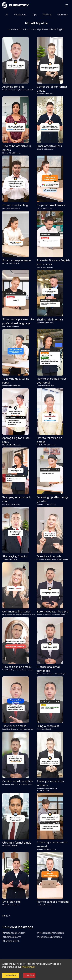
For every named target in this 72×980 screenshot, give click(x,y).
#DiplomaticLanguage (15, 615)
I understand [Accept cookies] (11, 975)
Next (6, 916)
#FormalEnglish (61, 615)
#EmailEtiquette (29, 90)
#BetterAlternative (26, 670)
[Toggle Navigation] (67, 5)
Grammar (63, 15)
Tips (35, 15)
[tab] (7, 15)
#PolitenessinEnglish (49, 559)
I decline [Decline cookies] (29, 975)
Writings (47, 14)
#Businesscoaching (26, 729)
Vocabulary (20, 15)
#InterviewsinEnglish (14, 90)
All (7, 15)
